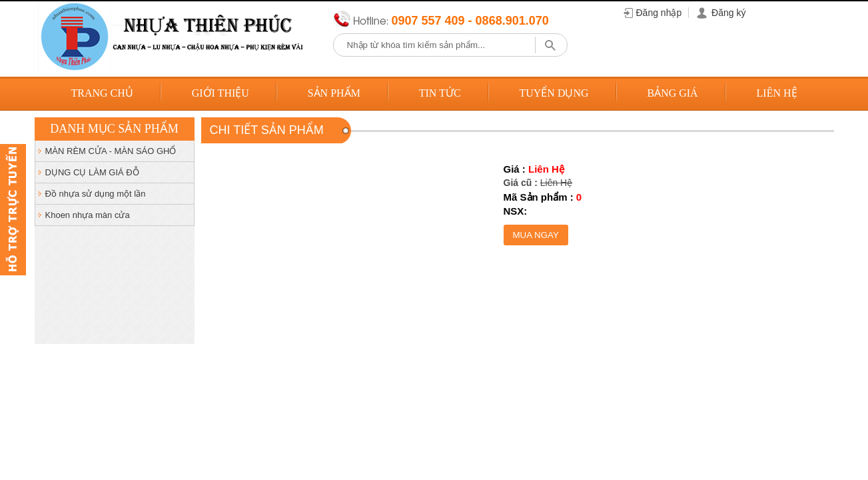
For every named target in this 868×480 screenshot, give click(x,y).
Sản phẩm (334, 93)
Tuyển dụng (554, 93)
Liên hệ (777, 93)
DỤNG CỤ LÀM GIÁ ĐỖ (92, 172)
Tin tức (440, 93)
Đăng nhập (659, 13)
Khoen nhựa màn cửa (88, 215)
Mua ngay (536, 235)
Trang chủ (102, 93)
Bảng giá (672, 93)
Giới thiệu (220, 93)
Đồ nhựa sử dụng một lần (96, 194)
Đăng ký (728, 13)
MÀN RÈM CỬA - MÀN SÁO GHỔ (111, 151)
